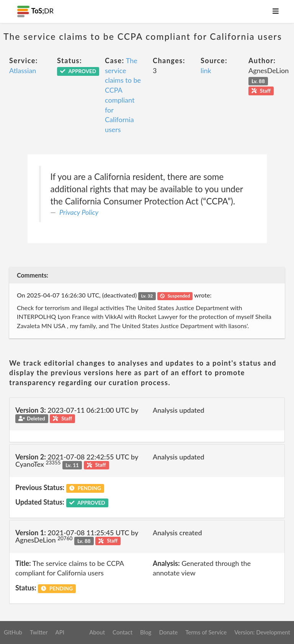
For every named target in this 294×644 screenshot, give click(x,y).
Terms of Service (206, 632)
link (206, 70)
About (97, 632)
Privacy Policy (79, 212)
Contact (122, 632)
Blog (146, 632)
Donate (168, 632)
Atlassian (23, 70)
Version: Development (262, 632)
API (60, 632)
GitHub (13, 632)
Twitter (39, 632)
